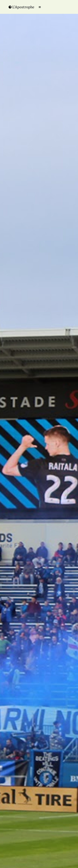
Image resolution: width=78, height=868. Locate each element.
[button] (40, 7)
